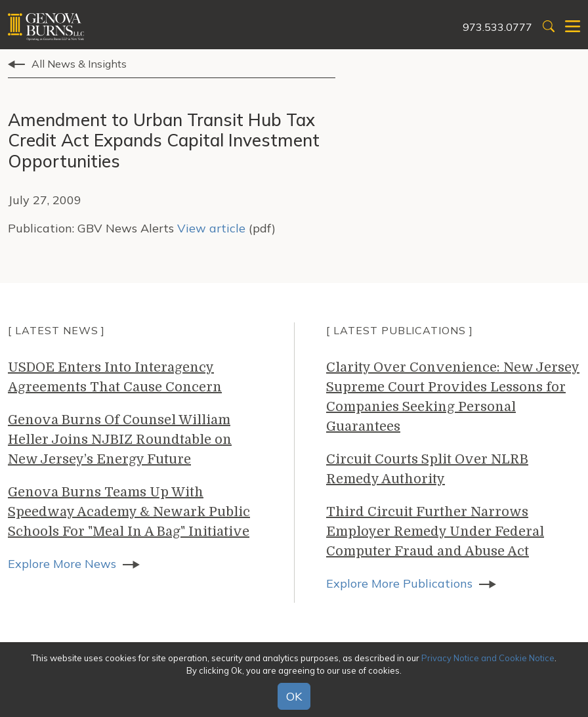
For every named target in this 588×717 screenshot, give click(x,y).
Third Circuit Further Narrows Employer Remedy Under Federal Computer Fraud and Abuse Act (435, 532)
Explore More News (62, 564)
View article (211, 228)
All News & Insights (79, 64)
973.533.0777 (497, 27)
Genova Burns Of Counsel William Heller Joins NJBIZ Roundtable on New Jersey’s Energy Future (120, 440)
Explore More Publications (399, 583)
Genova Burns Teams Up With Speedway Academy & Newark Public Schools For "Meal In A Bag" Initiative (129, 512)
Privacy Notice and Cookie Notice (488, 658)
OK (294, 696)
